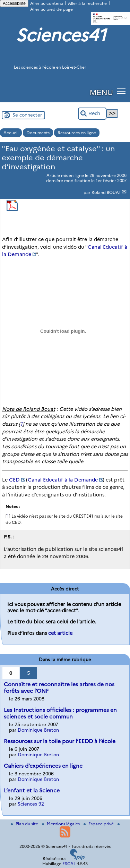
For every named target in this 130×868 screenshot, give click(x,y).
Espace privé (99, 824)
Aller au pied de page (51, 9)
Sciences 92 (31, 804)
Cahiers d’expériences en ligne (43, 766)
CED (14, 480)
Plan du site (25, 824)
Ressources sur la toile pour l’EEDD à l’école (60, 741)
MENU (101, 92)
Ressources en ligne (77, 133)
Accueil (11, 133)
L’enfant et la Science (32, 790)
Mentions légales (61, 824)
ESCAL (69, 864)
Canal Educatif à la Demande (63, 480)
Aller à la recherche (87, 3)
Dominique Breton (38, 730)
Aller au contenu (47, 3)
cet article (60, 633)
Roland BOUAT (106, 192)
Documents (38, 133)
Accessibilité (14, 3)
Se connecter (27, 115)
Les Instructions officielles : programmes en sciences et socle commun (60, 713)
